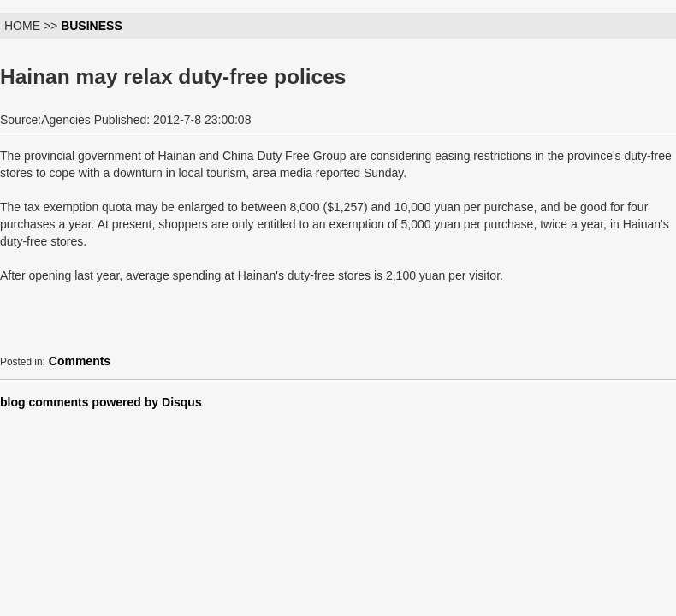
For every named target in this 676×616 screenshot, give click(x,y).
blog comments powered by (101, 402)
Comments (80, 361)
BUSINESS (92, 26)
